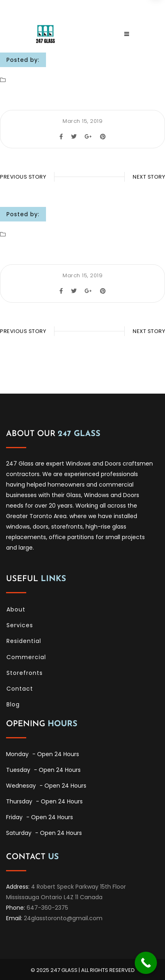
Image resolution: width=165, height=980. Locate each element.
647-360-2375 (47, 908)
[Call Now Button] (146, 963)
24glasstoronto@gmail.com (63, 918)
